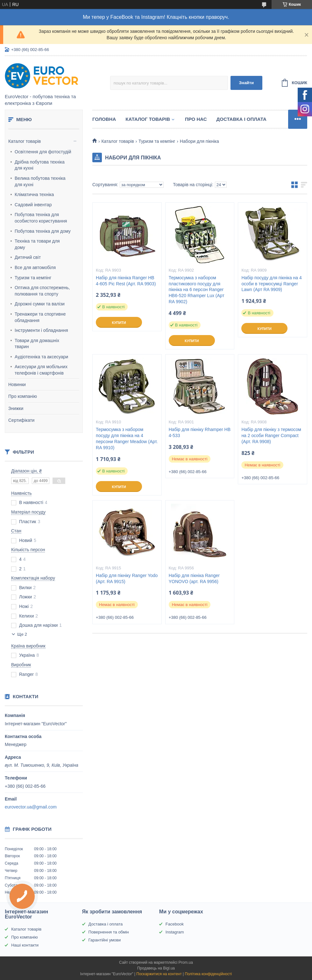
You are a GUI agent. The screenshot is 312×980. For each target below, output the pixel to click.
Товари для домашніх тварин (37, 344)
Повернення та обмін (109, 932)
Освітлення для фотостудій (43, 152)
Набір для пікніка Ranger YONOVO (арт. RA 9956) (194, 578)
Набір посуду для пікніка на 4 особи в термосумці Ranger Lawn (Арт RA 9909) (271, 284)
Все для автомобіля (35, 267)
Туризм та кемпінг (33, 278)
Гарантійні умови (105, 940)
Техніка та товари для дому (37, 244)
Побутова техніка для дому (43, 231)
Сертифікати (21, 420)
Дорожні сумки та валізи (40, 304)
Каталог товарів (25, 141)
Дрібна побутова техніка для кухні (40, 165)
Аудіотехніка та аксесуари (41, 357)
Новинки (17, 384)
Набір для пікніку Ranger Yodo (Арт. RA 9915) (127, 578)
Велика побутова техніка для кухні (40, 181)
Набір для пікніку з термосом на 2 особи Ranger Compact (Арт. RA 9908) (271, 435)
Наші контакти (25, 945)
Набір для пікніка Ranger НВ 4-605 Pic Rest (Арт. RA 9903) (126, 281)
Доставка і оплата (241, 119)
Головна (104, 119)
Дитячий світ (28, 257)
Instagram (175, 932)
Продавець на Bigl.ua (156, 968)
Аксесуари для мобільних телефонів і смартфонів (41, 370)
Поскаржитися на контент (159, 974)
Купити (119, 323)
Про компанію (23, 396)
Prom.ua (186, 962)
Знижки (16, 408)
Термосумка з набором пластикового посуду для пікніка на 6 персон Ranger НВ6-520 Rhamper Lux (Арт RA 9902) (197, 290)
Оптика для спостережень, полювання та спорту (42, 291)
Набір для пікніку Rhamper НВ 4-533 (200, 432)
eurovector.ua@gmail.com (31, 807)
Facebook (175, 924)
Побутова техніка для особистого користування (41, 218)
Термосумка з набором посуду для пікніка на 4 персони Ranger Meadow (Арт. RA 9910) (127, 439)
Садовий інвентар (33, 205)
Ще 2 (22, 634)
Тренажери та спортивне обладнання (40, 317)
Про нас (196, 119)
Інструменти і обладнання (41, 330)
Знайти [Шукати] (246, 83)
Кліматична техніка (34, 194)
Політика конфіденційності (209, 974)
